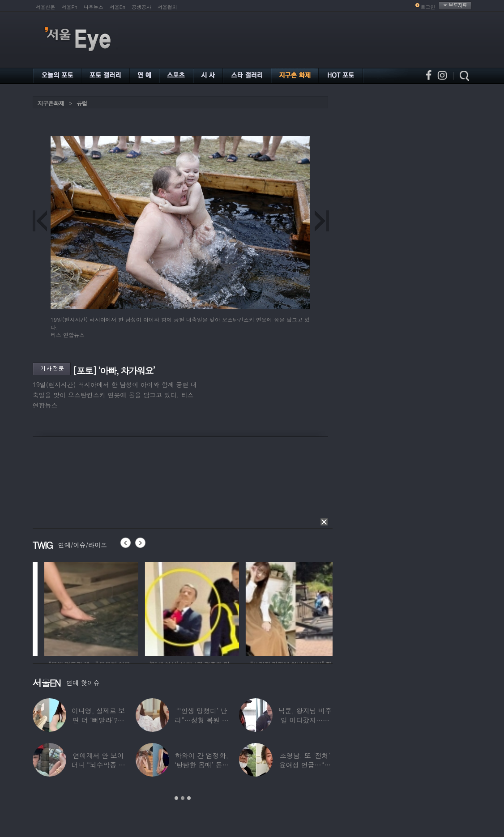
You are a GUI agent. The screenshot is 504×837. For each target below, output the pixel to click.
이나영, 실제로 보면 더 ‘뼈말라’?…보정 (98, 720)
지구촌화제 (51, 103)
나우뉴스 (94, 7)
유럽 (82, 103)
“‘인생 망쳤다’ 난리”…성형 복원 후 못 (201, 720)
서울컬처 (167, 7)
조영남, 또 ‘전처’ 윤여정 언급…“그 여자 (305, 765)
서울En (117, 7)
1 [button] (176, 798)
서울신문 (46, 7)
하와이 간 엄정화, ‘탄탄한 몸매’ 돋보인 (201, 765)
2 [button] (183, 798)
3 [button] (189, 798)
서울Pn (70, 7)
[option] (143, 607)
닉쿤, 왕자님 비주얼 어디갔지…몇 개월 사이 (305, 720)
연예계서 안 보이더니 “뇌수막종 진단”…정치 (98, 765)
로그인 (428, 7)
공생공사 (141, 7)
